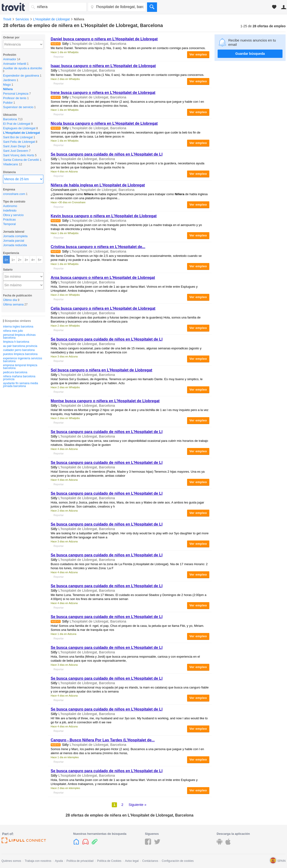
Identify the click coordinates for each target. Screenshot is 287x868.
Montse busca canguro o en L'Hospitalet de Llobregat (105, 401)
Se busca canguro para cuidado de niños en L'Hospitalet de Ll (107, 154)
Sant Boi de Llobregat (18, 137)
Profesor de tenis (15, 98)
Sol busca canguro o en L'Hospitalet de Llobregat (101, 370)
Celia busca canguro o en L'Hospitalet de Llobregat (103, 308)
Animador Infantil (15, 64)
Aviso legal (132, 861)
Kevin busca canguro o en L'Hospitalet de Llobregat (104, 216)
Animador (10, 59)
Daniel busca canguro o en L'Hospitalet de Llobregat (104, 39)
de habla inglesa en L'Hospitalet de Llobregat (98, 185)
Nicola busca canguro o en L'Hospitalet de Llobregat (104, 123)
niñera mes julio (13, 331)
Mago (7, 85)
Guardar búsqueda (250, 54)
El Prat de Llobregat (17, 124)
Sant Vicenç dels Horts (19, 155)
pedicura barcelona (15, 372)
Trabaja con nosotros (38, 861)
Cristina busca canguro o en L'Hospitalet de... (98, 247)
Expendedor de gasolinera (21, 76)
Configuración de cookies (178, 861)
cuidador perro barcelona (19, 350)
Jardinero (9, 80)
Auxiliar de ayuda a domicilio (23, 68)
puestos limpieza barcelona (20, 354)
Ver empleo (198, 54)
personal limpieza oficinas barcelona (19, 336)
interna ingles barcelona (18, 327)
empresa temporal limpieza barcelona (20, 367)
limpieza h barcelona (16, 342)
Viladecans (11, 164)
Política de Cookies (109, 861)
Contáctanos (150, 861)
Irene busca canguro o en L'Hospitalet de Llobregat (103, 93)
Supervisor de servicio (18, 107)
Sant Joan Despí (14, 146)
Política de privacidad (80, 861)
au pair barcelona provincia (20, 346)
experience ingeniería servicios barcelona (23, 360)
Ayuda (59, 861)
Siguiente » (137, 805)
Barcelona (10, 119)
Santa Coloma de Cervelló (21, 160)
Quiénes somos (11, 861)
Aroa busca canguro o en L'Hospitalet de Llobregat (103, 278)
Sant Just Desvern (16, 151)
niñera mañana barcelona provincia (19, 378)
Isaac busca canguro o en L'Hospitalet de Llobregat (103, 66)
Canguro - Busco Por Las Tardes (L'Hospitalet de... (103, 740)
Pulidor (8, 103)
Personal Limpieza (16, 94)
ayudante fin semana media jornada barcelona (20, 385)
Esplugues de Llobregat (19, 128)
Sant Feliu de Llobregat (19, 142)
